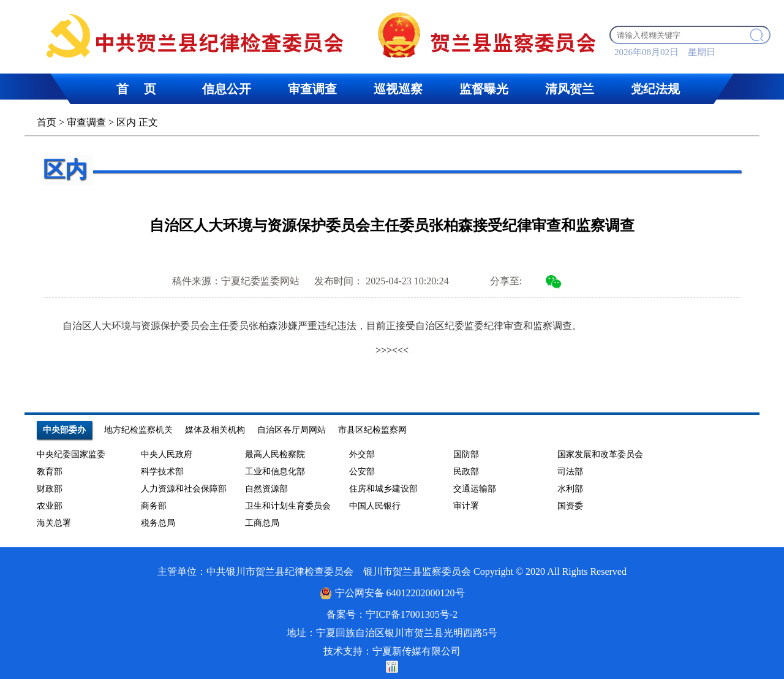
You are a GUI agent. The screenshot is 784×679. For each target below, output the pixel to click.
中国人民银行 (375, 506)
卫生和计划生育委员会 (288, 506)
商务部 (154, 506)
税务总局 (158, 523)
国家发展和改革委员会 (600, 454)
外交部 (362, 454)
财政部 (50, 489)
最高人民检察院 (275, 454)
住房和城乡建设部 (383, 489)
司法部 (570, 472)
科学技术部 (162, 472)
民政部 (466, 472)
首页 (47, 122)
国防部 (466, 454)
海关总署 (54, 523)
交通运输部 (475, 489)
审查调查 (86, 122)
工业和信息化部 (275, 472)
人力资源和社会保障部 (184, 489)
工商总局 (262, 523)
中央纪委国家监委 (71, 454)
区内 (126, 122)
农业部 (50, 506)
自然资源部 (266, 489)
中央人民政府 (167, 454)
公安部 (362, 472)
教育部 (50, 472)
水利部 (570, 489)
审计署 (466, 506)
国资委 (570, 506)
